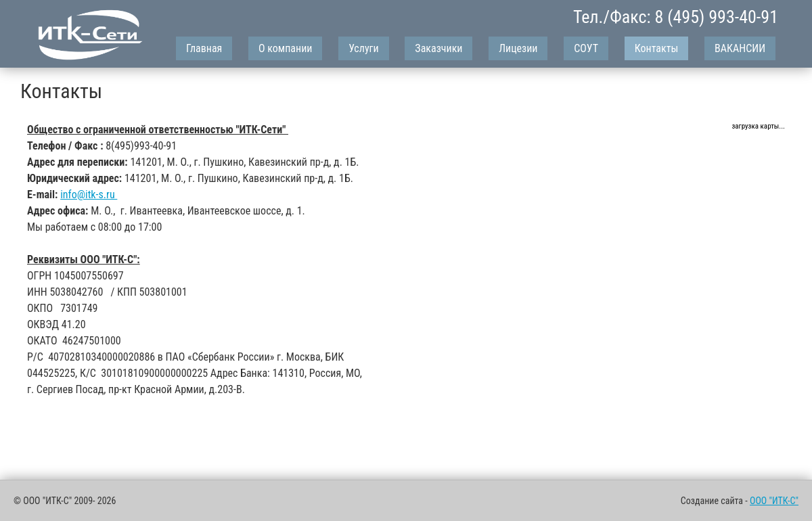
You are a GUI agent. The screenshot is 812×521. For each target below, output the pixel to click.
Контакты (657, 48)
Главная (204, 48)
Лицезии (518, 48)
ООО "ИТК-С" (774, 501)
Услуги (364, 48)
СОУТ (586, 48)
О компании (285, 48)
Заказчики (438, 48)
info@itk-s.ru (89, 195)
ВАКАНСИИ (740, 48)
